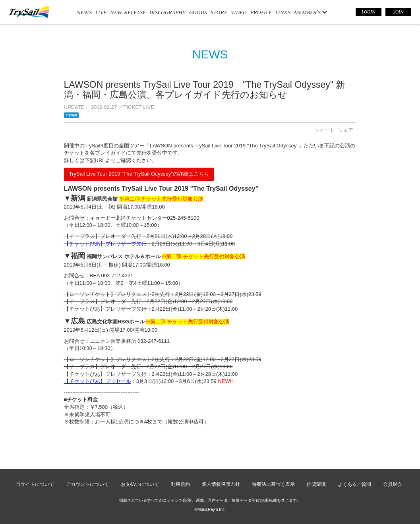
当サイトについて (35, 484)
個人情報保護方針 (221, 484)
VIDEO (239, 12)
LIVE (101, 12)
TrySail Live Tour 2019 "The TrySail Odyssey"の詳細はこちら (139, 174)
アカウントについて (87, 484)
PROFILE (261, 12)
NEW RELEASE (128, 12)
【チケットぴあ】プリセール (98, 381)
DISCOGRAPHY (167, 12)
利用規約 (180, 484)
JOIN (398, 12)
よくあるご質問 (354, 484)
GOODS (198, 12)
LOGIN (368, 12)
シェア (345, 130)
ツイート (324, 130)
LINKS (283, 12)
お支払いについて (140, 484)
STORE (219, 12)
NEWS (84, 12)
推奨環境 (316, 484)
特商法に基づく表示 (273, 484)
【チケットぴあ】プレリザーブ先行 (105, 244)
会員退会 (393, 484)
